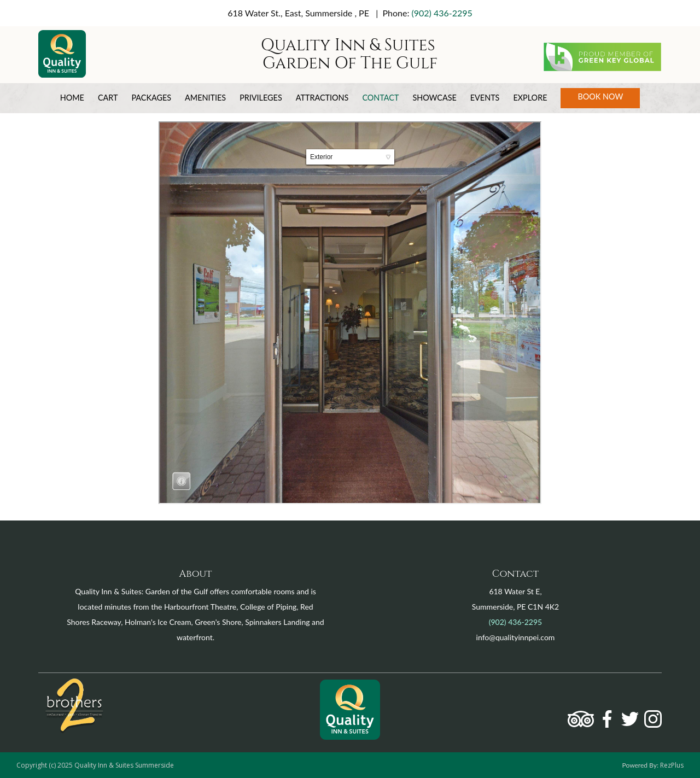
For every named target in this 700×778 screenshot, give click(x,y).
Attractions (322, 98)
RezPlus (672, 765)
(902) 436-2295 (442, 13)
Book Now (600, 96)
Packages (151, 98)
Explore (530, 98)
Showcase (434, 98)
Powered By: (641, 765)
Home (72, 98)
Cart (108, 98)
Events (485, 98)
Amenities (205, 98)
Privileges (261, 98)
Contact (380, 98)
